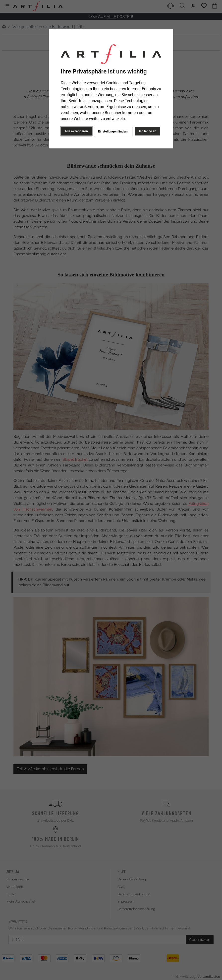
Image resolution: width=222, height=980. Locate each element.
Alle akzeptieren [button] (76, 131)
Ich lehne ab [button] (148, 131)
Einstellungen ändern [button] (113, 131)
